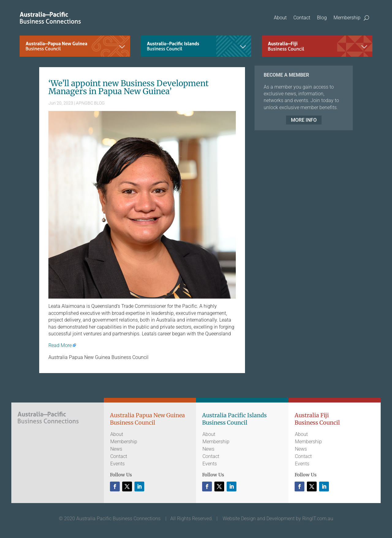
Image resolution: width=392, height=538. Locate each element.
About (280, 18)
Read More (60, 345)
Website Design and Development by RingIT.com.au (278, 519)
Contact (302, 18)
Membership (347, 18)
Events (117, 464)
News (116, 449)
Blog (322, 18)
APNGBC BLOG (90, 103)
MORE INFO (304, 120)
